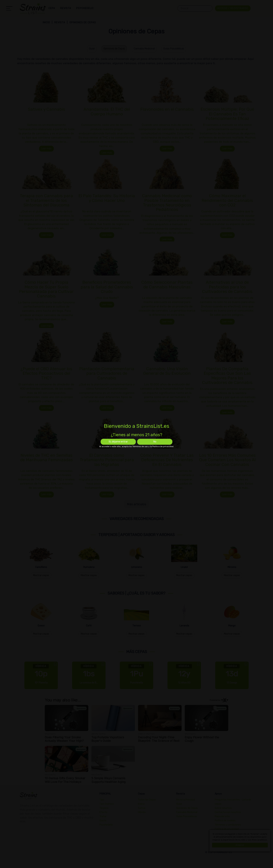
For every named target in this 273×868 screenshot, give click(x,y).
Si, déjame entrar (118, 442)
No (155, 442)
